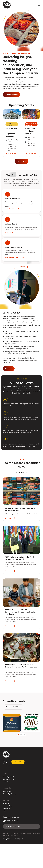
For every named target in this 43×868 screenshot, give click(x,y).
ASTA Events (6, 808)
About (5, 773)
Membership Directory (9, 794)
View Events (11, 232)
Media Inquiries (18, 839)
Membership (7, 788)
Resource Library (8, 806)
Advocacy (6, 803)
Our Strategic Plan (8, 779)
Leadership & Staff (8, 777)
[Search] (23, 826)
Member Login (7, 791)
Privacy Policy (7, 839)
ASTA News (6, 811)
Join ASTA (18, 762)
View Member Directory (15, 258)
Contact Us (6, 782)
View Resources (12, 209)
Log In (6, 762)
